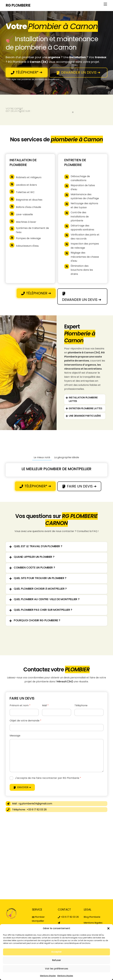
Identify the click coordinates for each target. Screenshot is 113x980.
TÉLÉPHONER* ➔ (27, 72)
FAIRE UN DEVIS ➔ (79, 486)
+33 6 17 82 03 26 (68, 917)
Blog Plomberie (92, 917)
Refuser (57, 960)
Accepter (57, 952)
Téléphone (81, 705)
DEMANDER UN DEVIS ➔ (78, 72)
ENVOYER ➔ (22, 787)
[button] (108, 928)
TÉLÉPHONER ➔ (36, 293)
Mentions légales (48, 976)
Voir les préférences (57, 969)
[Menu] (105, 4)
